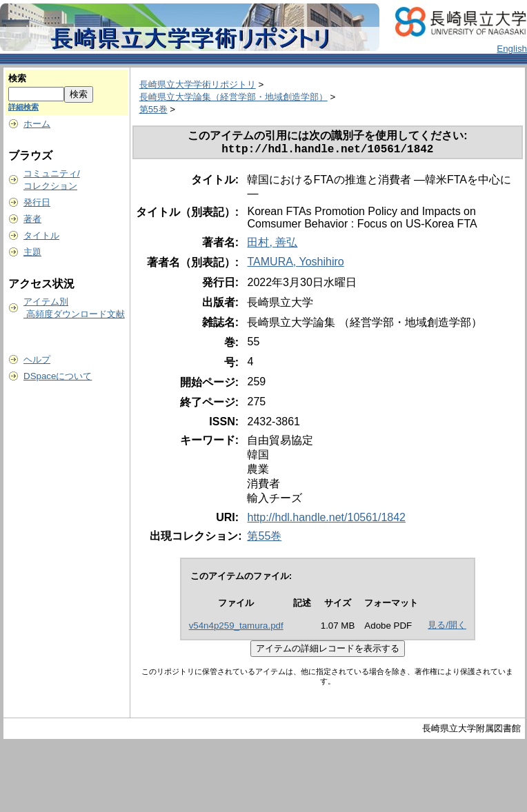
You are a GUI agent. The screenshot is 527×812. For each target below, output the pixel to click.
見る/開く (447, 628)
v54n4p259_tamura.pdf (236, 628)
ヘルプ (37, 359)
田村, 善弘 (272, 245)
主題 (32, 252)
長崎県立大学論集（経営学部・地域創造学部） (233, 97)
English (512, 49)
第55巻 (153, 109)
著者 (32, 219)
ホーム (37, 124)
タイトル (41, 235)
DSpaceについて (58, 376)
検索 (17, 78)
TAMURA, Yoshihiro (295, 264)
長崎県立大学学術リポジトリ (198, 84)
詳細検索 (23, 107)
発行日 (37, 202)
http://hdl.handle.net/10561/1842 (326, 520)
